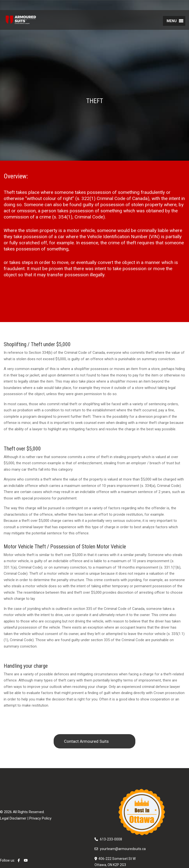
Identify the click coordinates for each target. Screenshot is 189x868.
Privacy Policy (40, 818)
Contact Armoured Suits (86, 741)
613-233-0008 (111, 839)
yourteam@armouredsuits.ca (123, 849)
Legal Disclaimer (13, 818)
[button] (172, 21)
